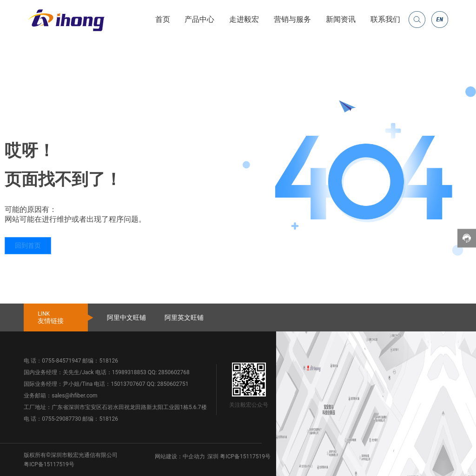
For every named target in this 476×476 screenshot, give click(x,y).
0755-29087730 (61, 419)
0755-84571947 (61, 361)
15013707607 (128, 384)
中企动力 (194, 456)
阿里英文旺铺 (184, 317)
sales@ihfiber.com (74, 396)
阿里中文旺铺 (126, 317)
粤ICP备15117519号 (49, 464)
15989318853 (129, 372)
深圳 (213, 456)
